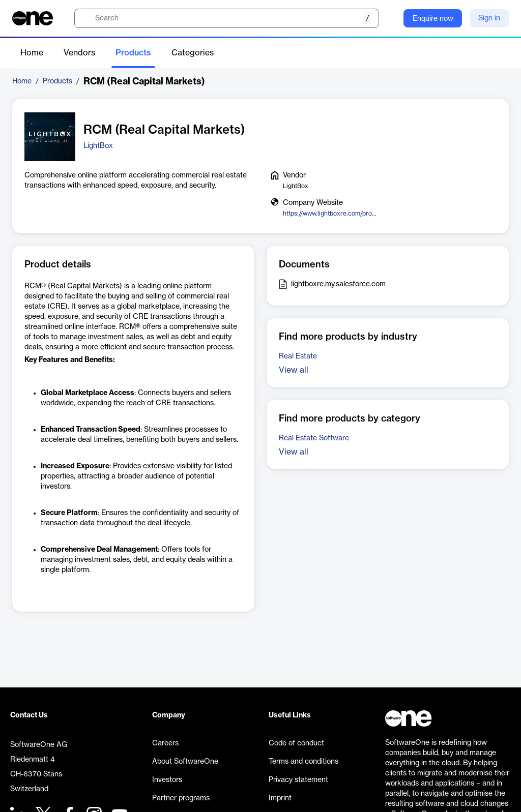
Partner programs (181, 798)
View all (294, 370)
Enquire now (433, 19)
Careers (165, 743)
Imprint (280, 798)
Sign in (489, 18)
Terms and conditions (303, 762)
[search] (227, 18)
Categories (193, 53)
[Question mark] (389, 18)
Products (133, 53)
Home (32, 53)
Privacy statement (298, 780)
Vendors (79, 53)
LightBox (98, 146)
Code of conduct (296, 743)
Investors (167, 780)
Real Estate (298, 356)
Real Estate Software (314, 438)
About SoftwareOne (185, 762)
